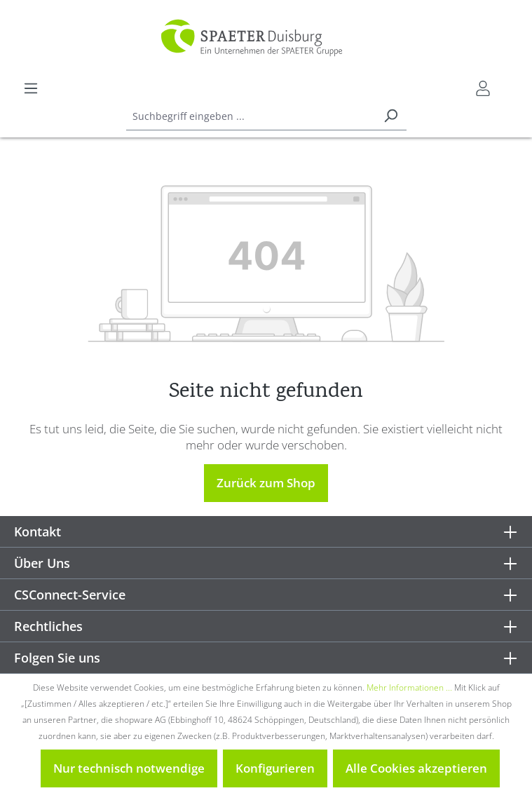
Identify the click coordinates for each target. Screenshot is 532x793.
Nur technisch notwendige (129, 768)
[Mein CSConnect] (483, 88)
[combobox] (251, 116)
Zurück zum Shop (266, 483)
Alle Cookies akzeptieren (416, 768)
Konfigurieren (275, 768)
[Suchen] (390, 116)
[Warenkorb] (509, 83)
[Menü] (31, 88)
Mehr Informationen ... (409, 687)
